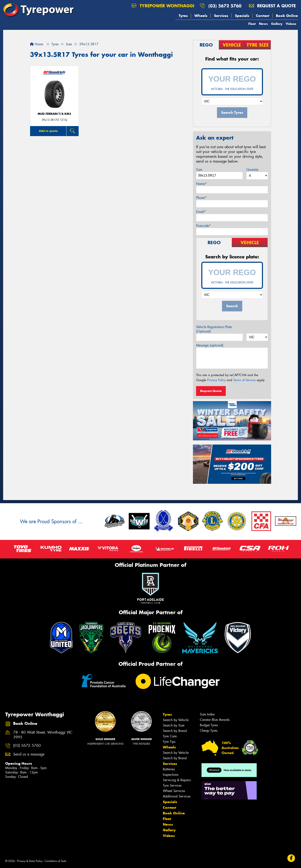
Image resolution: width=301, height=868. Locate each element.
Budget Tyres (209, 725)
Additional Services (177, 796)
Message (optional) (210, 345)
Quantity (252, 170)
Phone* (201, 198)
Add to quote (48, 131)
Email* (201, 212)
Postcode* (203, 226)
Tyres (183, 16)
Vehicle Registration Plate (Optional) (214, 329)
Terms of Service (244, 380)
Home (36, 44)
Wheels (201, 16)
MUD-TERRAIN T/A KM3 (54, 114)
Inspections (171, 775)
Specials (242, 16)
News (263, 24)
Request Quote (211, 391)
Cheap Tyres (209, 731)
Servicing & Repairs (177, 780)
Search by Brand (175, 731)
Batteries (169, 769)
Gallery (277, 24)
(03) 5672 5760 (225, 6)
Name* (201, 184)
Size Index (207, 714)
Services (221, 16)
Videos (291, 24)
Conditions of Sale (55, 861)
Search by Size (174, 725)
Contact (263, 16)
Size (199, 170)
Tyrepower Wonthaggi (163, 6)
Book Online (287, 16)
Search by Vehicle (176, 720)
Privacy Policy (216, 380)
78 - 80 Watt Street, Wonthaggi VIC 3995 (43, 735)
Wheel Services (174, 791)
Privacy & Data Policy (30, 861)
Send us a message (29, 754)
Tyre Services (172, 785)
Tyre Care (170, 736)
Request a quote (272, 6)
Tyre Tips (169, 742)
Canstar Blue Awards (215, 720)
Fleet (252, 24)
